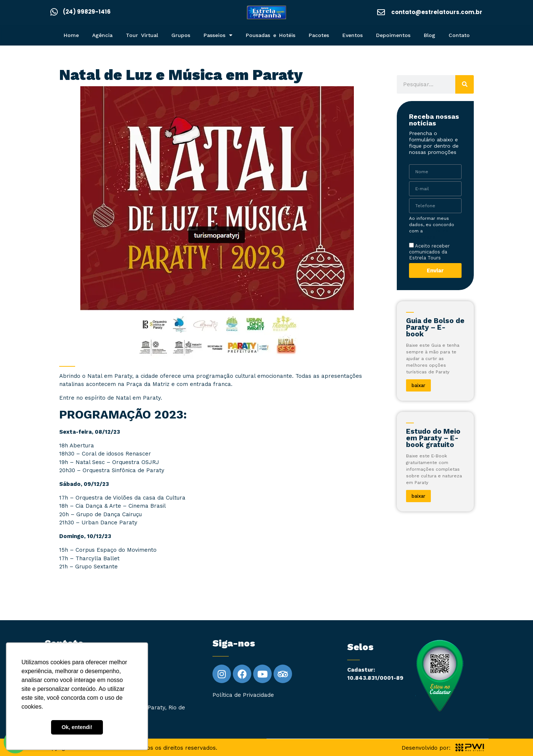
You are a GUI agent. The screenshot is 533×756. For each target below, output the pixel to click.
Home (71, 35)
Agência (102, 35)
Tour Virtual (142, 35)
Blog (430, 35)
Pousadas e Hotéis (271, 35)
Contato (459, 35)
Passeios (218, 35)
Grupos (181, 35)
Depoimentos (393, 35)
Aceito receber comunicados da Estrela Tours (429, 252)
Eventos (353, 35)
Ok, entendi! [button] (77, 727)
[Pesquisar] (465, 84)
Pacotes (319, 35)
